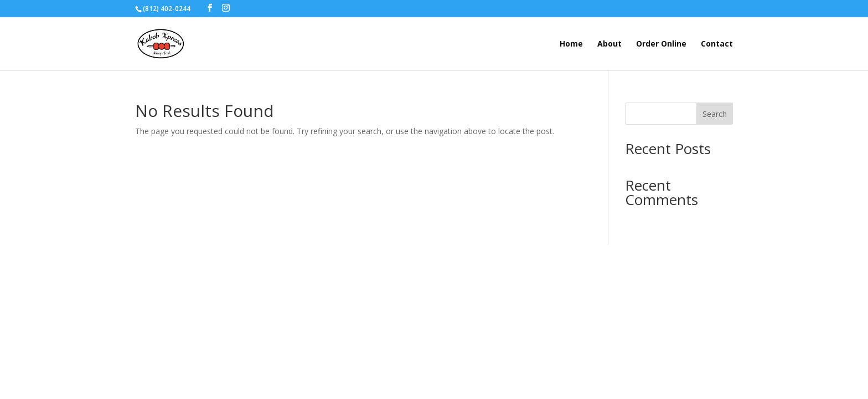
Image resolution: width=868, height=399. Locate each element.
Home (571, 44)
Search (715, 114)
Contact (717, 44)
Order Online (661, 44)
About (609, 44)
